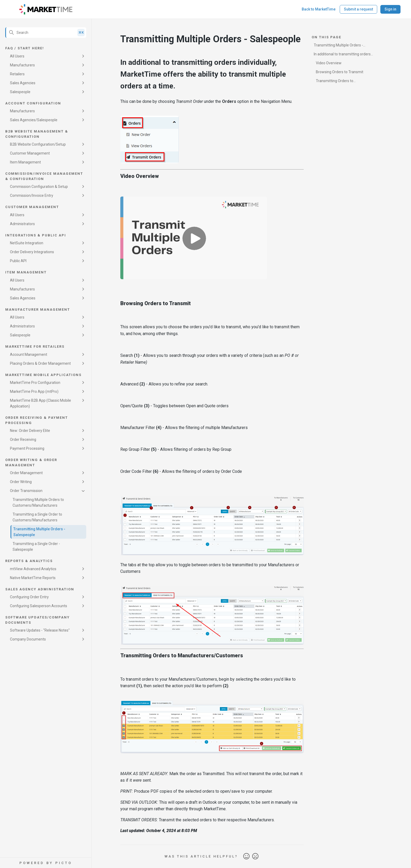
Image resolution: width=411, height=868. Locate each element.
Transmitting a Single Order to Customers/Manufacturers (37, 517)
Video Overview (329, 63)
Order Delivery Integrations (32, 252)
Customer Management (30, 153)
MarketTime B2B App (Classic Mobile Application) (40, 403)
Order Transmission (26, 491)
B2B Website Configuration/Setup (38, 144)
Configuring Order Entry (29, 597)
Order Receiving (23, 440)
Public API (18, 261)
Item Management (25, 162)
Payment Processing (27, 448)
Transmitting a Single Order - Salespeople (36, 547)
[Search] (46, 33)
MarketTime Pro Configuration (35, 383)
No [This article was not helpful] (255, 856)
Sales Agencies (23, 83)
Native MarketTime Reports (33, 578)
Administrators (22, 224)
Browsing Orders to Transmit (340, 72)
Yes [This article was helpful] (246, 856)
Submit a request (358, 9)
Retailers (17, 74)
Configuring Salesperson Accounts (39, 606)
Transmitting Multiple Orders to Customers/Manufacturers (38, 502)
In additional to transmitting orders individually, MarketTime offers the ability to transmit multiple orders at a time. (345, 55)
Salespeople (20, 92)
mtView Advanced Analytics (33, 569)
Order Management (26, 473)
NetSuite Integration (27, 243)
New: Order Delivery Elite (30, 431)
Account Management (29, 354)
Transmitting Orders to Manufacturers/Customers (336, 82)
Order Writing (21, 482)
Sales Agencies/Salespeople (34, 120)
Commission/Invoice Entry (32, 195)
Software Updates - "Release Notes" (40, 630)
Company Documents (28, 639)
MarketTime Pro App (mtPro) (34, 391)
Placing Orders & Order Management (40, 363)
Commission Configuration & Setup (39, 187)
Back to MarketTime (319, 9)
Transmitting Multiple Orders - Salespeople (39, 532)
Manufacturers (22, 65)
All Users (17, 56)
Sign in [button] (390, 9)
